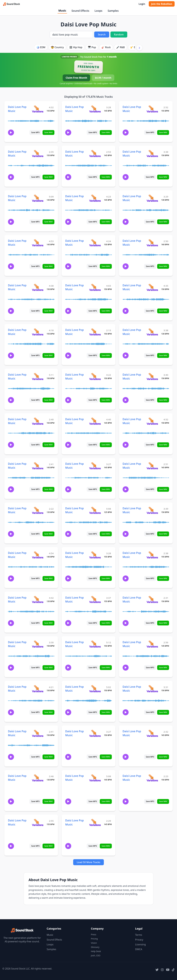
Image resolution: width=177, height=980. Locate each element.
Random (119, 35)
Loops (98, 11)
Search (102, 35)
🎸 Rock (106, 47)
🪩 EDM (41, 47)
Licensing (141, 944)
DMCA (139, 949)
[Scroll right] (139, 48)
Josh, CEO (96, 955)
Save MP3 (35, 132)
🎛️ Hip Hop (76, 47)
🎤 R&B (121, 47)
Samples (113, 11)
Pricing (94, 939)
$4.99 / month (103, 78)
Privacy (139, 940)
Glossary (95, 947)
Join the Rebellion (162, 4)
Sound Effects (80, 11)
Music (62, 11)
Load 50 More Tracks (89, 862)
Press (94, 934)
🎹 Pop (92, 47)
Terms (139, 935)
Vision (94, 943)
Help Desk (96, 951)
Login (142, 4)
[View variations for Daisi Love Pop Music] (38, 109)
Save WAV (48, 132)
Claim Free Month (76, 78)
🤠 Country (57, 47)
